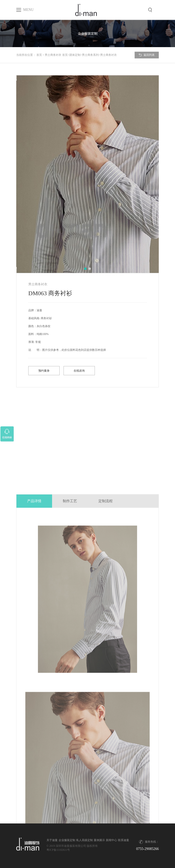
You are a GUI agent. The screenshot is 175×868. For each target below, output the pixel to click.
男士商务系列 (90, 55)
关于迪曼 (52, 840)
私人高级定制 (85, 840)
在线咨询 (79, 371)
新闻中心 (111, 840)
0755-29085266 (147, 849)
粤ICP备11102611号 (58, 850)
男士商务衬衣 (53, 55)
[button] (85, 269)
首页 (39, 55)
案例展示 (99, 840)
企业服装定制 (67, 840)
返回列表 (147, 55)
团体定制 (75, 55)
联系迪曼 (124, 840)
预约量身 (44, 371)
